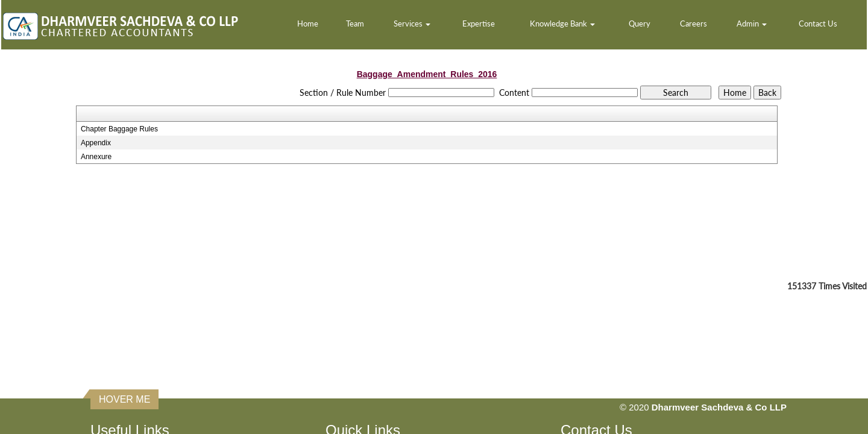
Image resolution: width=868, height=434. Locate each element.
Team (355, 24)
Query (640, 24)
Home (308, 24)
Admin (752, 24)
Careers (693, 24)
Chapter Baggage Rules (119, 129)
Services (412, 24)
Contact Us (818, 24)
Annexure (96, 157)
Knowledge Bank (562, 24)
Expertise (479, 24)
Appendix (96, 143)
